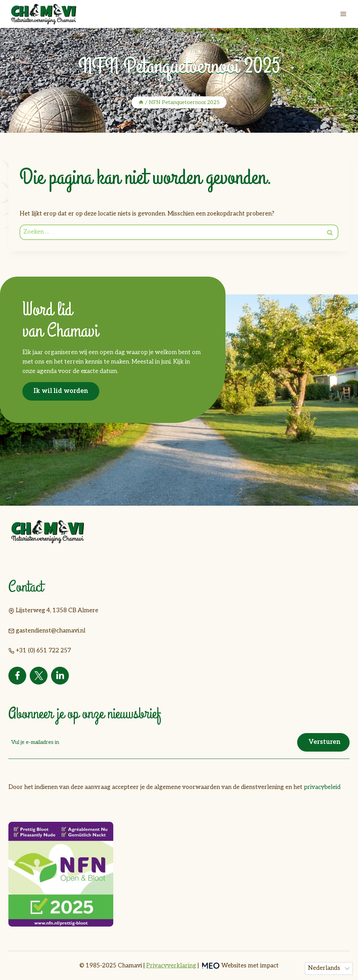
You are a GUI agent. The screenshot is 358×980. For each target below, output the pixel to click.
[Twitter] (39, 676)
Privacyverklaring (171, 966)
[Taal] (329, 968)
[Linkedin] (60, 676)
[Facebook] (17, 676)
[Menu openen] (343, 14)
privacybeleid (322, 787)
